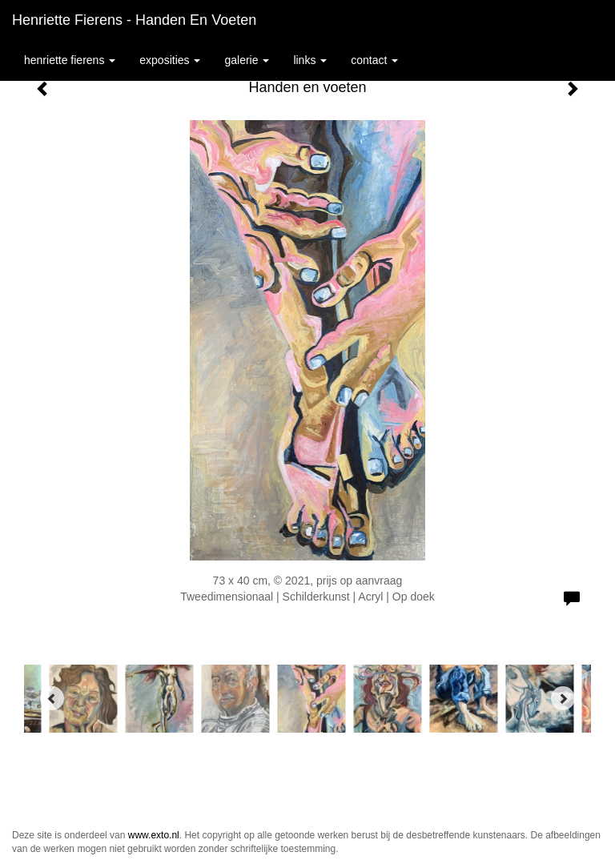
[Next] (563, 698)
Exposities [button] (170, 60)
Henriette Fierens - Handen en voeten (134, 20)
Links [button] (310, 60)
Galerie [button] (247, 60)
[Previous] (52, 698)
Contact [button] (374, 60)
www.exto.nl (154, 835)
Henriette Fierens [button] (70, 60)
